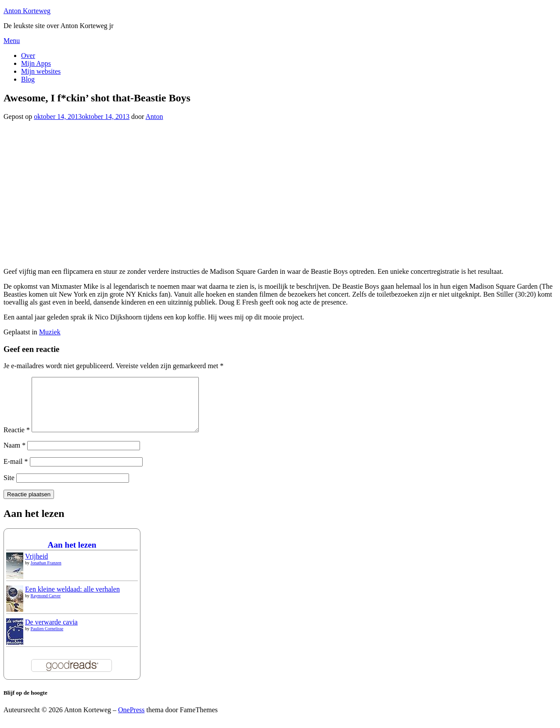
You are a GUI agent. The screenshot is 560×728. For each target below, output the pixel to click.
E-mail (16, 472)
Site (9, 488)
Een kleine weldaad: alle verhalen (72, 600)
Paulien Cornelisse (47, 639)
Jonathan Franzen (46, 573)
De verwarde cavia (51, 633)
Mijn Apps (36, 63)
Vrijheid (36, 567)
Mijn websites (41, 71)
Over (28, 56)
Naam (14, 456)
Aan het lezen (72, 555)
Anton (154, 117)
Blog (28, 79)
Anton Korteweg (27, 11)
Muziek (50, 332)
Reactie (17, 440)
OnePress (131, 720)
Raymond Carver (46, 606)
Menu (12, 41)
